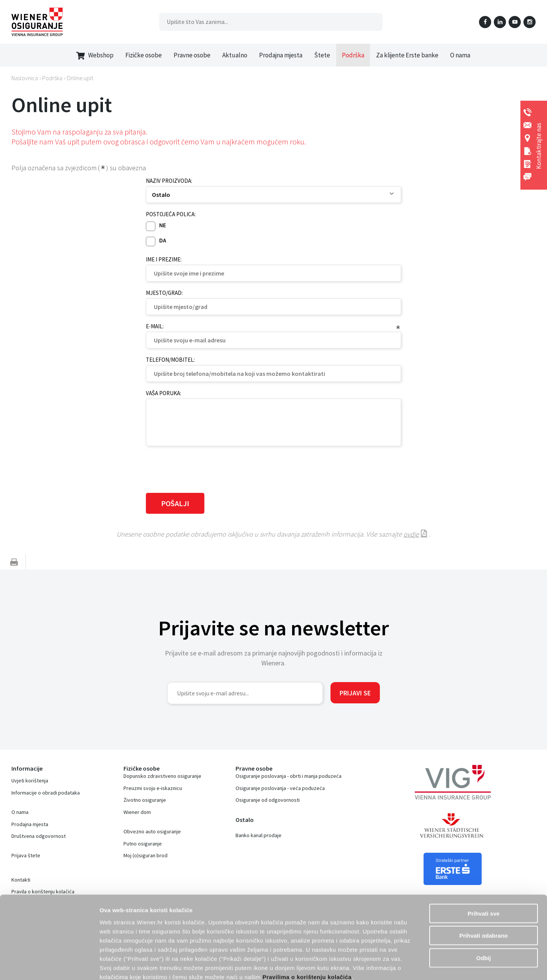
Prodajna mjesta (281, 55)
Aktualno (235, 55)
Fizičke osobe (144, 55)
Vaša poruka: (164, 393)
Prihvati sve (484, 871)
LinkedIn (500, 22)
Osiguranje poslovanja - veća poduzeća (280, 788)
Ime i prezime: (164, 259)
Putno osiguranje (143, 844)
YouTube (515, 22)
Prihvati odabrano (484, 893)
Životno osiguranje (145, 800)
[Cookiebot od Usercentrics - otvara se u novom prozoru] (49, 965)
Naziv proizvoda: (169, 181)
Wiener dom (137, 812)
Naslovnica (25, 78)
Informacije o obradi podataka (46, 793)
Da (163, 240)
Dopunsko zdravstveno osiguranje (162, 776)
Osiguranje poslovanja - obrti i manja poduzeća (289, 776)
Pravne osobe (192, 55)
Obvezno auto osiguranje (152, 831)
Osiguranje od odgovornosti (268, 800)
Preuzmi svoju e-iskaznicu (153, 788)
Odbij (484, 915)
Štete (322, 55)
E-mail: (155, 326)
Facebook (485, 22)
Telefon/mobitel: (170, 360)
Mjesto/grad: (164, 293)
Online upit (80, 78)
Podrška (353, 55)
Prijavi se (355, 693)
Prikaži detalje (446, 965)
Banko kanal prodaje (258, 835)
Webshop (95, 55)
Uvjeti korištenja (30, 781)
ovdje (411, 534)
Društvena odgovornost (39, 836)
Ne (163, 225)
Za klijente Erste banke (407, 55)
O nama (460, 55)
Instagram (530, 22)
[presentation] (204, 469)
